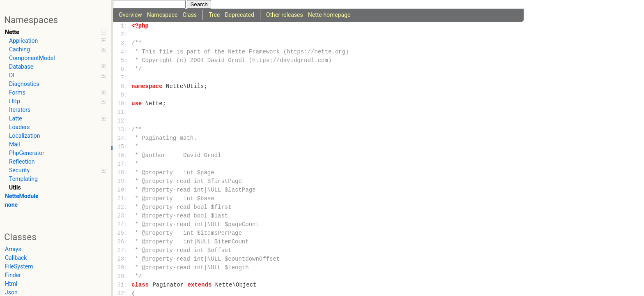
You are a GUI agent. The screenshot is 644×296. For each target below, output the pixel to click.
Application (57, 41)
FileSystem (19, 266)
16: (122, 156)
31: (122, 285)
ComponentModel (32, 58)
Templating (23, 179)
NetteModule (22, 196)
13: (122, 130)
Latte (57, 118)
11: (122, 112)
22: (122, 207)
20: (122, 190)
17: (122, 164)
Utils (15, 187)
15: (122, 147)
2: (122, 35)
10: (122, 104)
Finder (13, 275)
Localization (25, 136)
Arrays (13, 249)
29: (122, 268)
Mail (15, 144)
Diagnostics (24, 84)
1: (122, 26)
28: (122, 259)
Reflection (22, 162)
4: (122, 52)
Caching (57, 49)
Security (57, 170)
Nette (55, 32)
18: (122, 173)
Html (11, 284)
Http (57, 101)
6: (122, 69)
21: (122, 199)
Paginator (168, 285)
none (11, 205)
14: (122, 138)
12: (122, 121)
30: (122, 276)
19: (122, 182)
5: (122, 61)
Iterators (20, 110)
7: (122, 78)
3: (122, 43)
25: (122, 233)
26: (122, 242)
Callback (16, 258)
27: (122, 251)
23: (122, 216)
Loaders (19, 127)
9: (122, 95)
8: (122, 87)
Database (57, 67)
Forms (57, 92)
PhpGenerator (27, 153)
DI (57, 75)
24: (122, 225)
